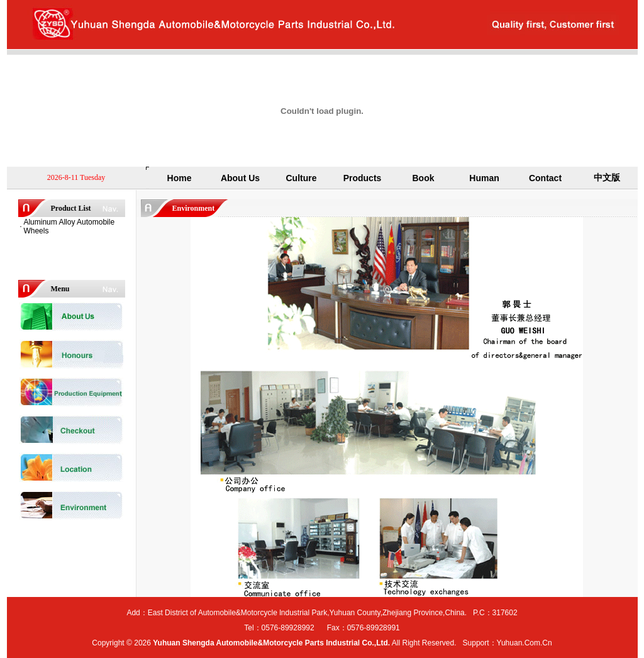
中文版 (607, 177)
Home (180, 178)
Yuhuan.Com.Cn (525, 643)
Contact (545, 178)
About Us (240, 178)
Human (484, 178)
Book (424, 178)
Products (363, 178)
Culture (302, 178)
